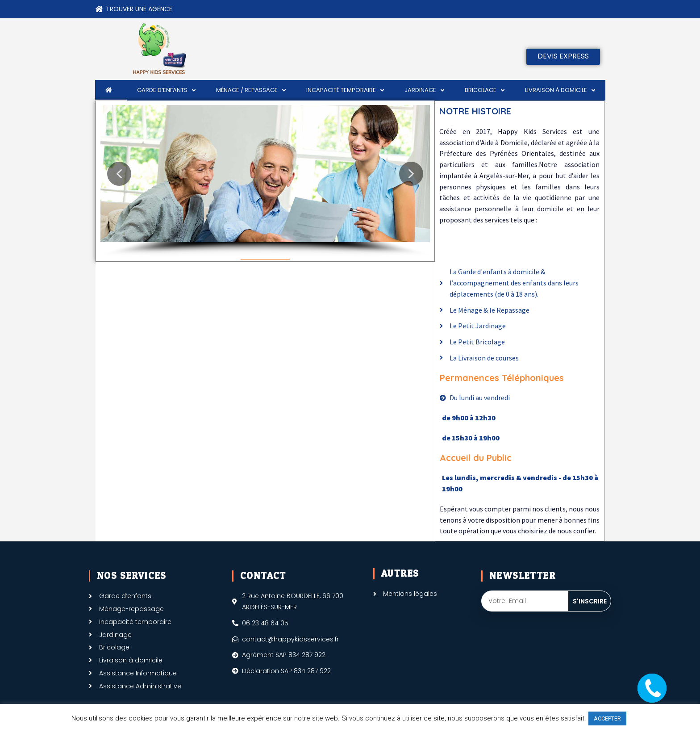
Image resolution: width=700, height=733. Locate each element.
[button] (119, 174)
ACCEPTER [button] (607, 718)
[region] (265, 181)
